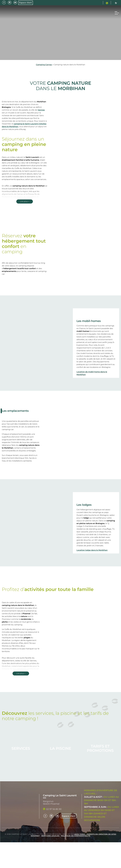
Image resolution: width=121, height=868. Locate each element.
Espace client (27, 3)
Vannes (41, 110)
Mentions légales (51, 836)
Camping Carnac (44, 65)
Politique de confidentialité (76, 836)
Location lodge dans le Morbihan (92, 550)
